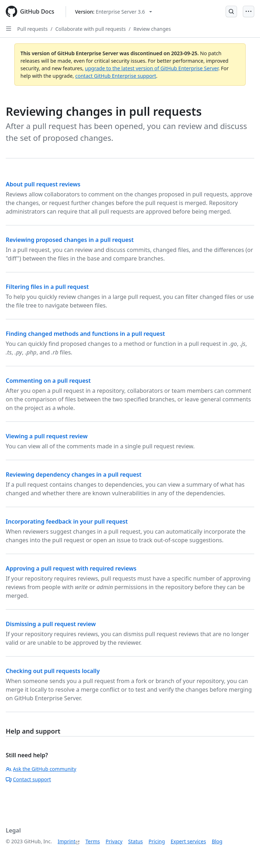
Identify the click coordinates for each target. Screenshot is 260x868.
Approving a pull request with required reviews (71, 568)
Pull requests (32, 29)
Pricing (157, 841)
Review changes (152, 29)
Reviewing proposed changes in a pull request (70, 240)
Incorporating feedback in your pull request (67, 521)
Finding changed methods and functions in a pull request (85, 334)
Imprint (67, 841)
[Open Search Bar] (231, 11)
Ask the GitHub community (41, 769)
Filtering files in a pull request (47, 287)
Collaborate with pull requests (91, 29)
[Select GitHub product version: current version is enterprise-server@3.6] (114, 12)
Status (135, 841)
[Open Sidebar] (9, 29)
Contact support (28, 779)
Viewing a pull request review (47, 436)
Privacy (114, 841)
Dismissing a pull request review (51, 624)
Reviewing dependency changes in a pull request (74, 474)
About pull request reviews (43, 184)
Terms (93, 841)
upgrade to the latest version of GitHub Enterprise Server (152, 68)
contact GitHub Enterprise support (116, 76)
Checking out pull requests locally (53, 671)
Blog (217, 841)
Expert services (188, 841)
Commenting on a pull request (48, 381)
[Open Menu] (249, 11)
